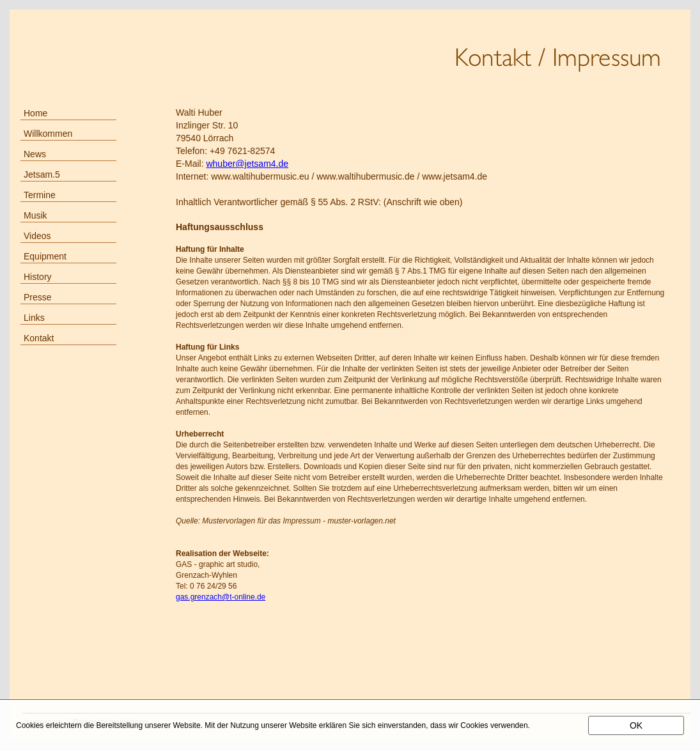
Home (35, 113)
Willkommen (48, 134)
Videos (37, 236)
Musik (35, 215)
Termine (40, 195)
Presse (38, 297)
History (38, 277)
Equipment (45, 256)
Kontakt (39, 338)
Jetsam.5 (42, 174)
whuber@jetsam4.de (247, 164)
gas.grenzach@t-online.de (221, 597)
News (35, 154)
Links (34, 318)
